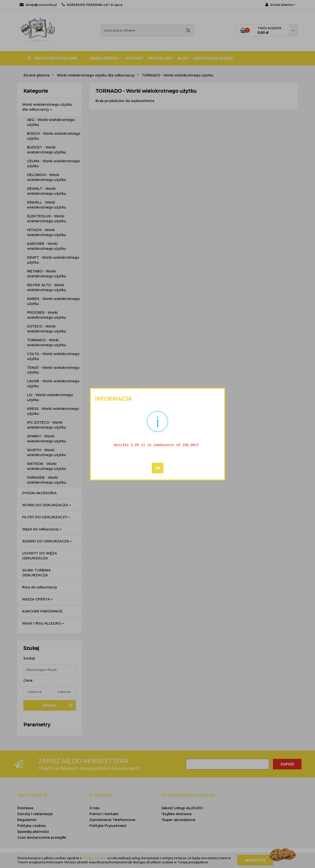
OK (158, 468)
